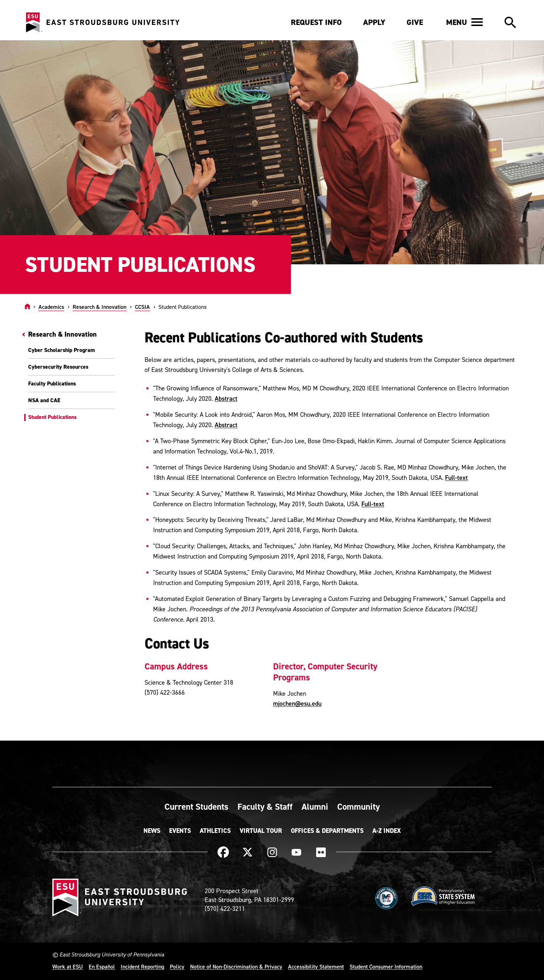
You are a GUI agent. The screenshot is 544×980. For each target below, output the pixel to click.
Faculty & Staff (265, 807)
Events (180, 831)
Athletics (215, 831)
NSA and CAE (44, 400)
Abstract (226, 398)
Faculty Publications (52, 383)
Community (359, 807)
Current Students (197, 807)
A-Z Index (387, 831)
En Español (102, 966)
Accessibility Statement (316, 966)
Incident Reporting (142, 966)
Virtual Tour (261, 831)
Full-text (456, 478)
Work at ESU (68, 966)
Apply (374, 22)
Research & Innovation (100, 307)
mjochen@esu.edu (297, 703)
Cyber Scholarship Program (62, 350)
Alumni (315, 807)
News (152, 831)
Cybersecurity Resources (58, 367)
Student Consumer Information (386, 966)
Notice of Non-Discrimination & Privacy (236, 966)
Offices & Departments (327, 831)
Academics (51, 307)
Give (415, 22)
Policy (177, 966)
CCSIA (142, 307)
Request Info (316, 22)
